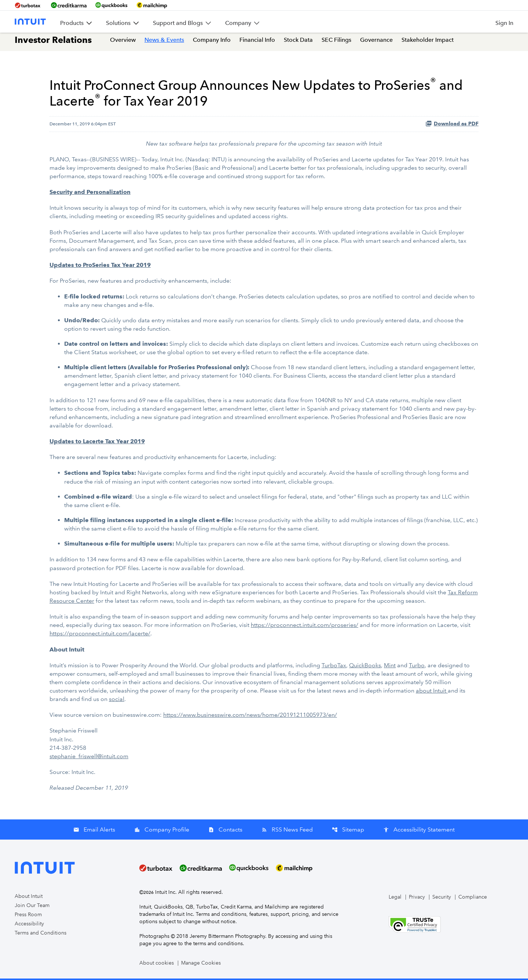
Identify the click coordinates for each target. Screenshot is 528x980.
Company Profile (162, 831)
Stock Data (298, 43)
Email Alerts (94, 831)
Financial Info (257, 43)
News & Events (164, 43)
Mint (390, 667)
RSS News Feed (287, 831)
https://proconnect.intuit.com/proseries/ (305, 627)
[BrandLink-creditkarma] (69, 5)
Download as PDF (452, 127)
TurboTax (334, 667)
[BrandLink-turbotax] (28, 5)
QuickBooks (365, 667)
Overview (123, 43)
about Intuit (432, 692)
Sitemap (348, 831)
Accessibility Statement (419, 831)
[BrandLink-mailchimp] (152, 5)
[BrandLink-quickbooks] (111, 5)
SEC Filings (336, 43)
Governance (376, 43)
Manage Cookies (201, 964)
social (117, 701)
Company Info (212, 43)
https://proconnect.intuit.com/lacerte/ (100, 636)
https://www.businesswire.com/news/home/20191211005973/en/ (250, 717)
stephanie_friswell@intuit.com (89, 758)
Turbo (417, 667)
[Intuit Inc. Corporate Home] (30, 22)
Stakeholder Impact (428, 43)
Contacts (225, 831)
